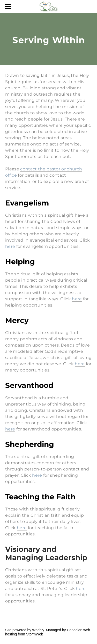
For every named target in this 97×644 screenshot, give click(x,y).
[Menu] (9, 6)
